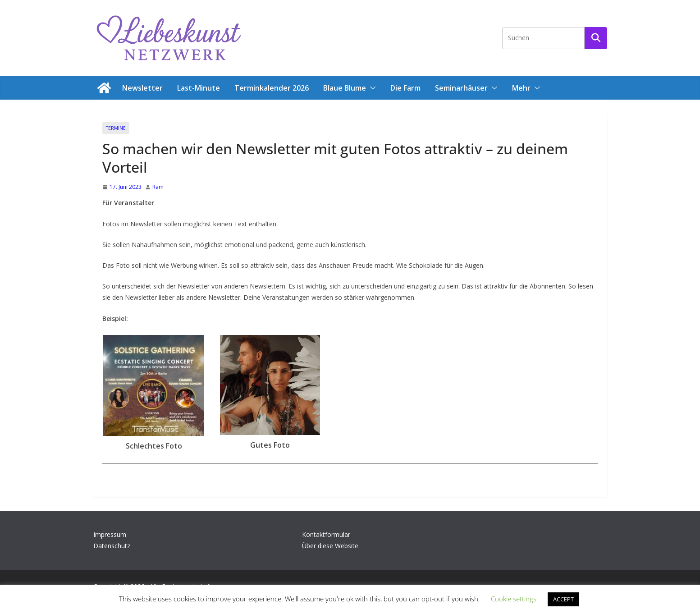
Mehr (521, 88)
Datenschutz (112, 546)
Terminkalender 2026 (272, 88)
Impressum (110, 534)
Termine (116, 128)
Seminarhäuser (461, 88)
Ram (158, 187)
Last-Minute (199, 88)
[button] (371, 88)
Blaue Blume (345, 88)
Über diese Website (330, 546)
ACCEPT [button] (563, 599)
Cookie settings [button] (514, 599)
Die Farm (405, 88)
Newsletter (142, 88)
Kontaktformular (326, 534)
